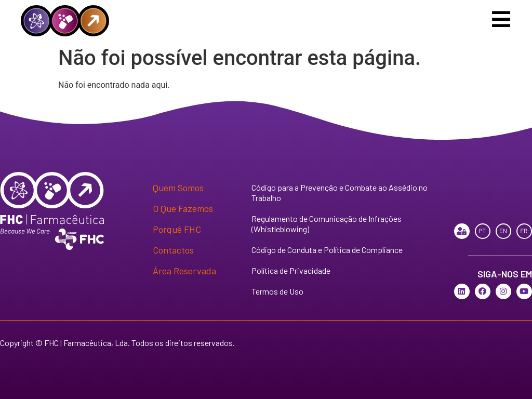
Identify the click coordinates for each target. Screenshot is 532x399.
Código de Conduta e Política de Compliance (327, 250)
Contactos (173, 250)
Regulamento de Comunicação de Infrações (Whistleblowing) (327, 224)
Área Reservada (184, 271)
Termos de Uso (277, 291)
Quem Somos (178, 188)
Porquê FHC (177, 229)
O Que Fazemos (183, 208)
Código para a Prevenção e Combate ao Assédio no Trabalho (340, 192)
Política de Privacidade (291, 270)
